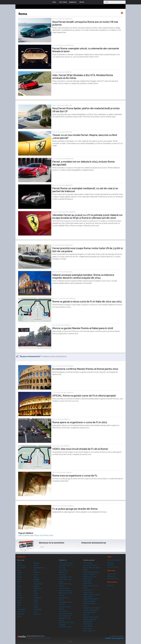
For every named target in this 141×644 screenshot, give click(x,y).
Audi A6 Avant (64, 588)
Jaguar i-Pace (88, 592)
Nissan (36, 575)
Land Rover (21, 612)
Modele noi (69, 19)
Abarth (19, 563)
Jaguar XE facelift (89, 601)
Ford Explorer (88, 563)
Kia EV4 (62, 586)
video (20, 535)
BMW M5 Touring (65, 584)
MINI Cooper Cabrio (66, 593)
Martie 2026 (111, 576)
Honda (19, 595)
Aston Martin (21, 568)
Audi (19, 570)
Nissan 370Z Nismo (90, 565)
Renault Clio (63, 572)
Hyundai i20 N (88, 590)
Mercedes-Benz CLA (66, 565)
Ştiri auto (110, 562)
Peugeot (36, 579)
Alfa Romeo (21, 565)
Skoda (36, 593)
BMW (19, 575)
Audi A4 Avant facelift (90, 610)
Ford (19, 591)
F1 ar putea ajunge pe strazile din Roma (75, 509)
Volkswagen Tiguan (66, 563)
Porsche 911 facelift (65, 613)
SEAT (35, 591)
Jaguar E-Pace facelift (90, 599)
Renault (36, 586)
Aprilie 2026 (112, 574)
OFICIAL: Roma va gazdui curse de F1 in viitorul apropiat (84, 396)
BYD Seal (62, 568)
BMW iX (86, 615)
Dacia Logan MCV (89, 631)
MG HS (61, 600)
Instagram (89, 547)
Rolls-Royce (38, 589)
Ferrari (19, 586)
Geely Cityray (64, 570)
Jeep (19, 605)
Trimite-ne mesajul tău (115, 638)
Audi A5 (62, 595)
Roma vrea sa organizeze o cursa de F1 (75, 476)
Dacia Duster (88, 624)
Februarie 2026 (113, 579)
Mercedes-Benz (39, 568)
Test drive (111, 565)
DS (18, 584)
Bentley (20, 572)
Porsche (36, 582)
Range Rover (38, 584)
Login (87, 2)
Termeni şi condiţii (44, 638)
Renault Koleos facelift (91, 617)
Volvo (35, 612)
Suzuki (36, 602)
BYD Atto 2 (63, 575)
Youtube (94, 547)
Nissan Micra (88, 583)
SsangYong (37, 598)
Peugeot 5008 (64, 598)
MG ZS (61, 605)
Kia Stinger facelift (89, 612)
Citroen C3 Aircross (66, 591)
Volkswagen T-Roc (65, 577)
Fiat (18, 589)
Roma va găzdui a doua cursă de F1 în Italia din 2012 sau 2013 (87, 301)
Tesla (35, 605)
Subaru (36, 600)
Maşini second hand (114, 560)
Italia (32, 535)
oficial (51, 535)
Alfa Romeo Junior (65, 627)
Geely (19, 593)
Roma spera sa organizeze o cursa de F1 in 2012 (80, 422)
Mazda (36, 565)
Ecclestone (26, 535)
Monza (37, 535)
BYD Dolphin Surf (65, 616)
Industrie (68, 72)
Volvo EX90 (63, 611)
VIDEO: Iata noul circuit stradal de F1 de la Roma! (80, 449)
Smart (36, 595)
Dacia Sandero (88, 626)
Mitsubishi (37, 572)
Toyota (36, 607)
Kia (18, 607)
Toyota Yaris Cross (89, 577)
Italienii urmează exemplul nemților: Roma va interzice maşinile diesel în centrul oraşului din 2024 (83, 276)
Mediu (70, 272)
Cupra (19, 579)
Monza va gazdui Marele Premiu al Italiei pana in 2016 (83, 328)
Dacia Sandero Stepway (91, 572)
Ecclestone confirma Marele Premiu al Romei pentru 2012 (85, 369)
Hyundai (20, 598)
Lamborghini (21, 609)
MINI (35, 570)
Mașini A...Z (38, 614)
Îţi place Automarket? (30, 356)
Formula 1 (73, 299)
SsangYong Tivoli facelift (91, 608)
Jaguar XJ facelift (89, 574)
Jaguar (19, 602)
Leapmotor (21, 614)
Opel (35, 577)
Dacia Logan (87, 628)
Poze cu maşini (113, 567)
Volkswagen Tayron (66, 602)
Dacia (19, 582)
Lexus (19, 616)
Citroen (19, 577)
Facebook (84, 547)
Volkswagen (38, 609)
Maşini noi (21, 557)
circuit (42, 535)
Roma (47, 535)
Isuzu (19, 600)
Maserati (36, 563)
